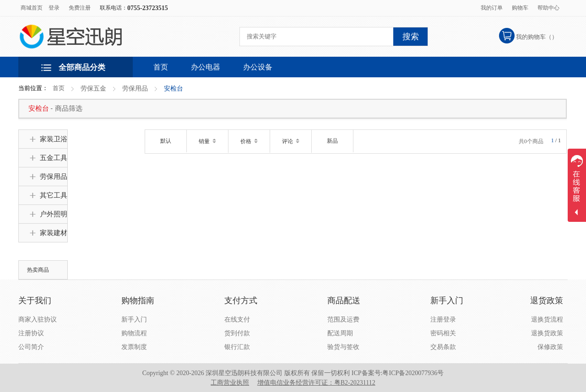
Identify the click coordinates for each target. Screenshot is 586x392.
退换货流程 (547, 320)
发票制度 (134, 347)
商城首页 (32, 8)
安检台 (174, 89)
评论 (291, 141)
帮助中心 (548, 8)
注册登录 (443, 320)
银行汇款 (237, 347)
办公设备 (258, 67)
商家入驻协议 (38, 320)
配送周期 (340, 333)
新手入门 (134, 320)
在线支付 (237, 320)
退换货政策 (547, 333)
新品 (332, 141)
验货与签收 (343, 347)
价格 (249, 141)
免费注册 (80, 8)
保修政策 (550, 347)
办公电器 (206, 67)
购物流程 (134, 333)
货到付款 (237, 333)
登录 (54, 8)
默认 (166, 141)
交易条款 (443, 347)
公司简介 (31, 347)
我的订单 (492, 8)
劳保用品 (135, 89)
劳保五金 (93, 89)
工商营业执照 (230, 383)
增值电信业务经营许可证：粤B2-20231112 (316, 383)
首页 (59, 88)
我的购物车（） (537, 37)
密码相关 (443, 333)
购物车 (520, 8)
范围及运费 (343, 320)
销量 (207, 141)
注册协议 (31, 333)
